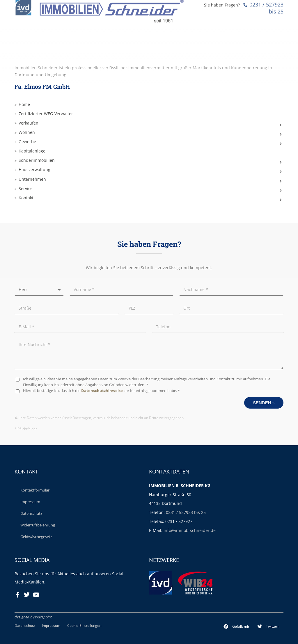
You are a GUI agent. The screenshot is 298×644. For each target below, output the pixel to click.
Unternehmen (32, 179)
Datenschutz (31, 513)
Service (26, 189)
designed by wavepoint (33, 617)
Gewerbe (27, 142)
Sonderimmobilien (37, 160)
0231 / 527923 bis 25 (186, 512)
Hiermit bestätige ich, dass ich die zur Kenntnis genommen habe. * (101, 391)
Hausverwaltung (34, 170)
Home (24, 104)
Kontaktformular (35, 490)
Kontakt (26, 198)
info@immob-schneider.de (190, 530)
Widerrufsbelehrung (38, 525)
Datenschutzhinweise (102, 391)
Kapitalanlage (32, 151)
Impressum (30, 502)
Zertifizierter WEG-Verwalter (46, 114)
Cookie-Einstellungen (84, 625)
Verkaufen (29, 123)
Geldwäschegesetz (36, 537)
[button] (237, 627)
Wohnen (27, 132)
